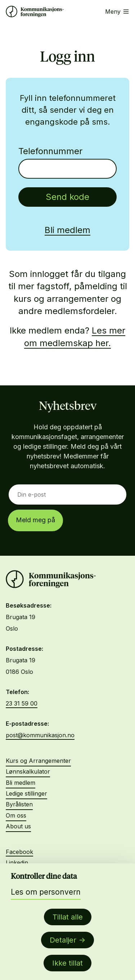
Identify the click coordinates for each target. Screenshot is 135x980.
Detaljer (63, 940)
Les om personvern (46, 892)
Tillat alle (68, 917)
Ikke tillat (67, 963)
